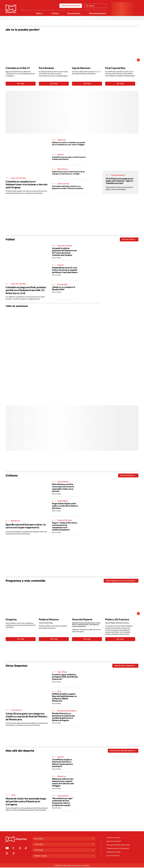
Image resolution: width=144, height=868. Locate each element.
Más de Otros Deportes (125, 666)
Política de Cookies (114, 853)
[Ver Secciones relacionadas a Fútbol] (43, 13)
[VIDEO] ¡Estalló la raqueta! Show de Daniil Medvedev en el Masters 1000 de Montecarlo (64, 698)
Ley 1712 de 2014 (113, 856)
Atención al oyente (113, 838)
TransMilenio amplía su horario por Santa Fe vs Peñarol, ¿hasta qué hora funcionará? (62, 763)
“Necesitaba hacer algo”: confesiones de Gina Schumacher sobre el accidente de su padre (62, 802)
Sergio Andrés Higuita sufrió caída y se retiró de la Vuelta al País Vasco (65, 506)
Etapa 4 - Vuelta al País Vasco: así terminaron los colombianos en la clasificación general (65, 527)
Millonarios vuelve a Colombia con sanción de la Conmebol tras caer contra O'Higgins (69, 144)
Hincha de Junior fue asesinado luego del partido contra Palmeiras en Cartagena (26, 802)
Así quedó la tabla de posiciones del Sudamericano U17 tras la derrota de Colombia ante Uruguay (64, 252)
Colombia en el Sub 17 (18, 68)
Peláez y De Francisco (117, 620)
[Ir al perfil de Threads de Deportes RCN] (14, 854)
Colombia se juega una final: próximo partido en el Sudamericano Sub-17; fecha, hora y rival (26, 290)
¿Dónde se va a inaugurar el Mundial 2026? (64, 288)
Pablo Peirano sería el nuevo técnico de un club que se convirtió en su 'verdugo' (68, 173)
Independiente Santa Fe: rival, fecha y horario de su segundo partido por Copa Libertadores (65, 270)
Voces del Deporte (82, 620)
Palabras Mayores (49, 620)
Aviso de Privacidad (114, 842)
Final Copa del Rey (115, 68)
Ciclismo (55, 13)
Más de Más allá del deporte (123, 751)
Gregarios (11, 620)
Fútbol (39, 13)
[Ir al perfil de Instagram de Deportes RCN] (20, 849)
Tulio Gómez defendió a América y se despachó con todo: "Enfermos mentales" (68, 187)
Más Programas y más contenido (121, 581)
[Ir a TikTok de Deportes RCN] (26, 849)
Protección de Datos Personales (118, 845)
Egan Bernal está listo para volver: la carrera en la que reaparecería (26, 526)
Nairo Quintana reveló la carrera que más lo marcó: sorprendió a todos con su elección (63, 488)
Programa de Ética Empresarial (118, 849)
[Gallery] (70, 60)
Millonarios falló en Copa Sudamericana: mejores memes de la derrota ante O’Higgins (63, 783)
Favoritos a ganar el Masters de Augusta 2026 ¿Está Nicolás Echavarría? (65, 677)
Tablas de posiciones (71, 6)
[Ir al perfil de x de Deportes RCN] (7, 854)
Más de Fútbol (129, 240)
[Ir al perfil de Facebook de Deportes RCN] (13, 849)
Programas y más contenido (26, 581)
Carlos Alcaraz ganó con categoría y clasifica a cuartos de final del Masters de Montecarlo (26, 717)
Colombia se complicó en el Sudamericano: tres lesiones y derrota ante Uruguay (26, 184)
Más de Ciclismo (128, 476)
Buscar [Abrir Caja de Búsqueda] (90, 6)
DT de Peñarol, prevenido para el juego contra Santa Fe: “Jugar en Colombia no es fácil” (120, 181)
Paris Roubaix (46, 68)
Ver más (21, 84)
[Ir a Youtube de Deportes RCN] (7, 849)
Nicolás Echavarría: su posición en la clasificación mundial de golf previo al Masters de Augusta (63, 717)
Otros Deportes (74, 13)
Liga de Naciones (81, 68)
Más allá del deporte (98, 13)
